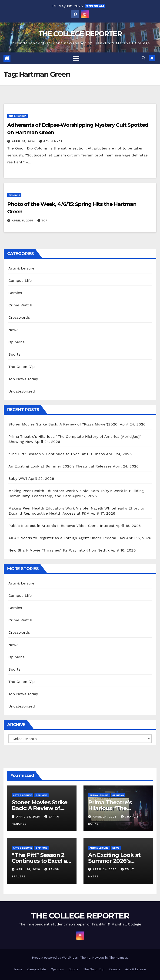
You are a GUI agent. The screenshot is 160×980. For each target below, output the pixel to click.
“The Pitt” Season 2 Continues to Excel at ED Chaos (57, 454)
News (13, 330)
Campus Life (20, 281)
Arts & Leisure (21, 268)
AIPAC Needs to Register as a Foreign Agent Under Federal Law (67, 538)
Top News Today (23, 379)
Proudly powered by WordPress (55, 958)
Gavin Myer (51, 141)
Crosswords (19, 317)
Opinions (14, 195)
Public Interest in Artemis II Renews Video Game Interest (61, 526)
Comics (15, 293)
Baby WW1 (18, 479)
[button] (143, 58)
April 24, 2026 (29, 817)
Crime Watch (20, 305)
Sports (14, 354)
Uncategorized (22, 391)
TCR (42, 221)
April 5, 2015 (23, 221)
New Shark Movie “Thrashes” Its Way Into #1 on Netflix (59, 550)
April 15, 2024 (24, 141)
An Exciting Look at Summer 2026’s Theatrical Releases (60, 466)
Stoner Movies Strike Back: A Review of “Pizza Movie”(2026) (63, 424)
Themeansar (118, 958)
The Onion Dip (17, 116)
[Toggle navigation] (76, 58)
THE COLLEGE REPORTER (80, 34)
